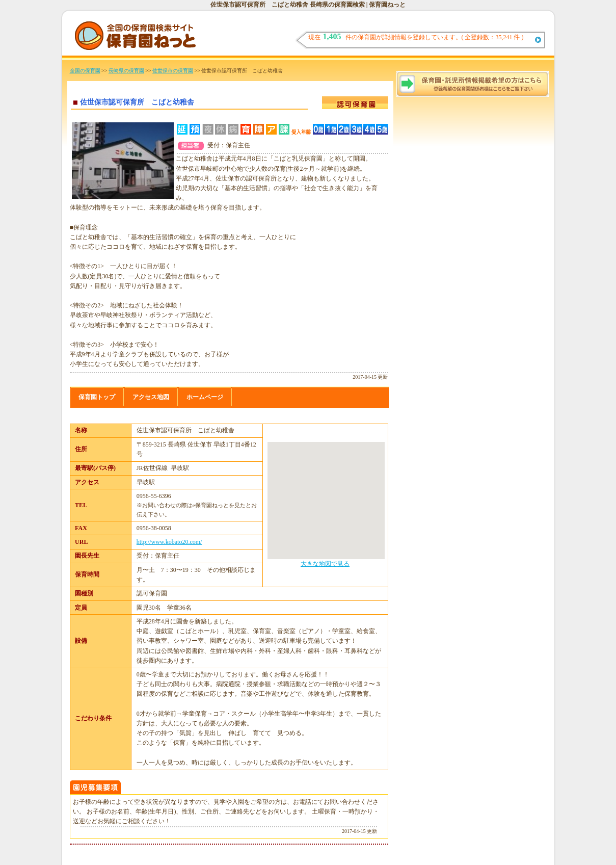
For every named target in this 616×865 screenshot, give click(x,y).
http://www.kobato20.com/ (169, 542)
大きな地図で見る (325, 564)
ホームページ (205, 397)
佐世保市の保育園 (173, 71)
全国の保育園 (85, 71)
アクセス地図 (151, 397)
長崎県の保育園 (126, 71)
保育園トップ (97, 397)
